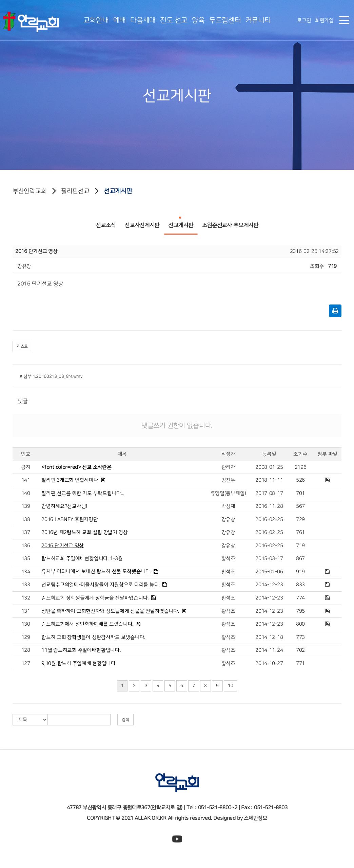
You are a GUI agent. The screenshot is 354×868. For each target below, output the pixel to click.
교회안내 (96, 20)
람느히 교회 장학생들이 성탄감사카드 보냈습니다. (93, 637)
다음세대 (143, 20)
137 (26, 532)
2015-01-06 (269, 572)
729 (300, 520)
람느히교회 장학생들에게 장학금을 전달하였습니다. (95, 598)
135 (26, 559)
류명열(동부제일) (228, 493)
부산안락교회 (29, 191)
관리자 (228, 467)
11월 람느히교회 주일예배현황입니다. (81, 650)
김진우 (228, 480)
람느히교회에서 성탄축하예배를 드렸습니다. (87, 624)
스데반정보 (255, 818)
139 (26, 506)
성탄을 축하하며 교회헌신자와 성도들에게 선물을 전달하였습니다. (110, 611)
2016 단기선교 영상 (63, 546)
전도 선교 (174, 20)
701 (300, 493)
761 (300, 532)
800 (300, 624)
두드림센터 (225, 20)
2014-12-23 (269, 585)
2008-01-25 (269, 467)
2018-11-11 (269, 480)
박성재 (228, 506)
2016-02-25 (269, 520)
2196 (301, 467)
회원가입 (324, 21)
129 (26, 637)
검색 (125, 720)
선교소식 (106, 223)
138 (26, 520)
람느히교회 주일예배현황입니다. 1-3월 (82, 559)
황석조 (228, 559)
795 (300, 611)
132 (26, 598)
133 (26, 585)
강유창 (228, 520)
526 (300, 480)
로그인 (304, 21)
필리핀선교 (75, 191)
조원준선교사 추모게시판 (230, 223)
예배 (120, 20)
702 (300, 650)
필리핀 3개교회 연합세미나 (70, 480)
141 (26, 480)
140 (26, 493)
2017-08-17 (269, 493)
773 (300, 637)
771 (300, 663)
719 (300, 546)
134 (26, 572)
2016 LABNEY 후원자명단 (70, 520)
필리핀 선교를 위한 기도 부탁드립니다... (83, 493)
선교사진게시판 (142, 223)
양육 (198, 20)
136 (26, 546)
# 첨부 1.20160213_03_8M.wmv (51, 376)
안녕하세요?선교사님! (64, 506)
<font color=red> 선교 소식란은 (76, 467)
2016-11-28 (269, 506)
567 (300, 506)
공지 (26, 467)
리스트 (22, 346)
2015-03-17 (269, 559)
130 (26, 624)
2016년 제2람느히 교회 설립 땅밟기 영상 (85, 532)
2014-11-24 (269, 650)
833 (300, 585)
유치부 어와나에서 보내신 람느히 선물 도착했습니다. (96, 571)
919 (300, 572)
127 (26, 663)
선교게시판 (118, 191)
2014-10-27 (269, 663)
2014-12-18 (269, 637)
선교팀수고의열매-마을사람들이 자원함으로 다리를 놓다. (101, 585)
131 (26, 611)
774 (300, 598)
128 (26, 650)
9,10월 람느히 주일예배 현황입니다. (79, 663)
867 (300, 559)
